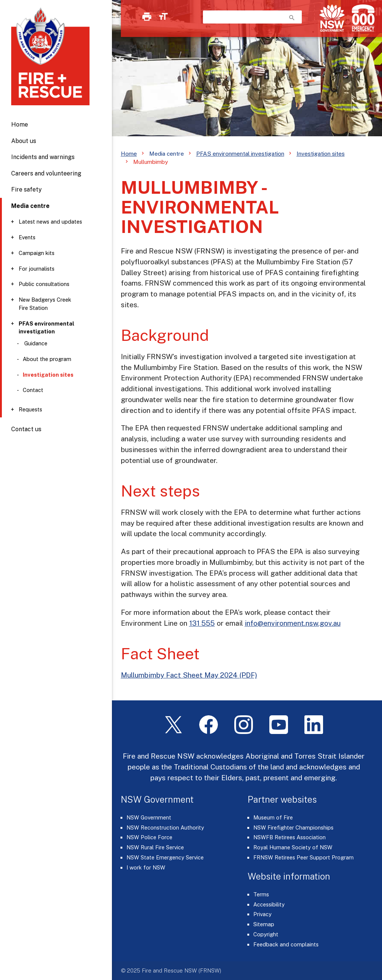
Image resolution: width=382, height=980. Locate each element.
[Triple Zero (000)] (362, 18)
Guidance (35, 343)
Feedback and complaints (286, 944)
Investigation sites (321, 153)
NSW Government (149, 817)
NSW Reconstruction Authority (165, 827)
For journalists (37, 269)
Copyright (266, 934)
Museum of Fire (273, 817)
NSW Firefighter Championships (293, 827)
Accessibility (269, 904)
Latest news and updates (50, 222)
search (292, 18)
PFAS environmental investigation (46, 328)
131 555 (202, 623)
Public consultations (44, 284)
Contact (33, 390)
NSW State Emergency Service (165, 857)
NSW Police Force (149, 837)
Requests (30, 409)
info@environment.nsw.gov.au (293, 623)
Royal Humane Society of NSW (293, 847)
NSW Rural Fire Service (155, 847)
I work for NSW (146, 867)
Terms (261, 894)
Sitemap (264, 924)
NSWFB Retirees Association (289, 837)
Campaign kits (37, 253)
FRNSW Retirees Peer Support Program (303, 857)
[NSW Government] (332, 18)
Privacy (262, 914)
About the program (47, 359)
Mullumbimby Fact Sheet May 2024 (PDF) (189, 675)
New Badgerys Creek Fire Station (45, 304)
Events (27, 237)
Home (20, 125)
